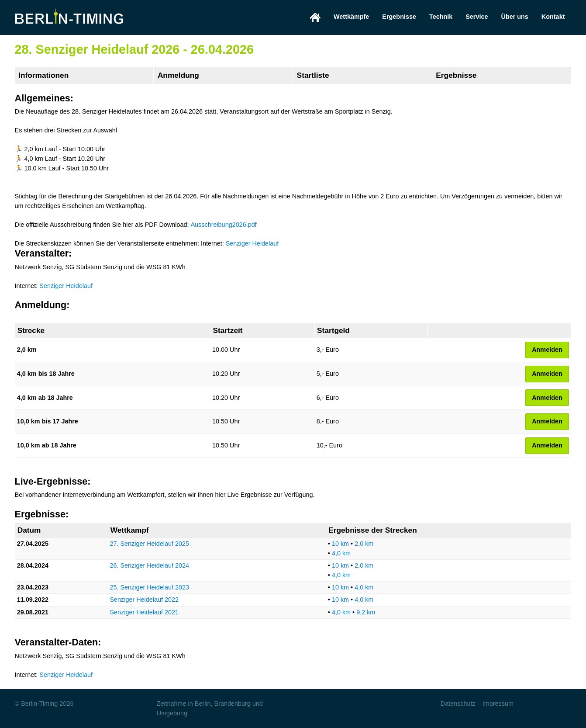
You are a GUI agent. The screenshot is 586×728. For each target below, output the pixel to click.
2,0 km (364, 544)
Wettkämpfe (351, 17)
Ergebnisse (399, 17)
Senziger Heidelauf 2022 (144, 600)
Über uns (514, 17)
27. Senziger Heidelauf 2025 (149, 544)
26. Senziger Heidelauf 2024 (149, 565)
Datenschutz (458, 704)
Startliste (313, 75)
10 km (340, 544)
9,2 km (366, 612)
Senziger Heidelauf (252, 243)
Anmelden (547, 350)
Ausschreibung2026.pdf (223, 225)
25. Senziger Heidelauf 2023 (149, 587)
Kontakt (553, 17)
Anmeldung (178, 75)
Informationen (43, 75)
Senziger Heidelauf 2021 (144, 612)
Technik (441, 17)
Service (477, 17)
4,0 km (341, 553)
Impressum (498, 704)
